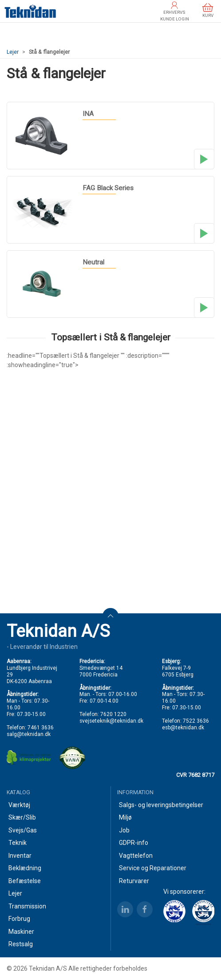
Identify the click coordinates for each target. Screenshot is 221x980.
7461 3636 (41, 728)
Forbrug (19, 919)
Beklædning (25, 868)
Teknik (18, 843)
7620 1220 (113, 714)
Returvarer (134, 881)
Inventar (20, 856)
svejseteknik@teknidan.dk (111, 721)
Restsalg (21, 944)
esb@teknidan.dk (183, 728)
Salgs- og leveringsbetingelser (161, 805)
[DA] (30, 11)
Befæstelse (25, 881)
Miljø (125, 817)
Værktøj (19, 805)
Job (124, 830)
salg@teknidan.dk (29, 734)
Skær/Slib (22, 817)
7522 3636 (196, 721)
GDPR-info (134, 843)
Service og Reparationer (153, 868)
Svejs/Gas (23, 830)
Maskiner (21, 932)
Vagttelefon (136, 856)
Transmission (27, 906)
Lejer (13, 52)
